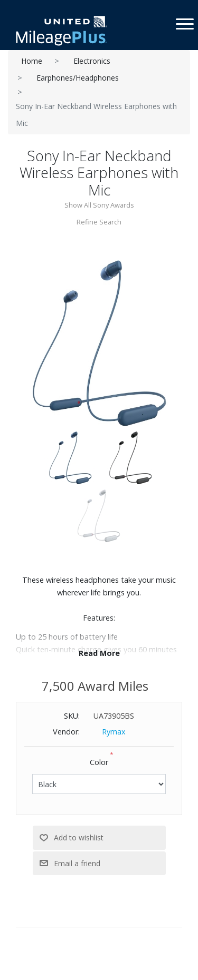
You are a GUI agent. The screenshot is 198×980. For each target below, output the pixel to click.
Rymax (114, 732)
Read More (99, 653)
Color (99, 762)
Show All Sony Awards (99, 205)
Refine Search (99, 222)
